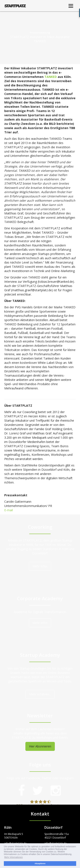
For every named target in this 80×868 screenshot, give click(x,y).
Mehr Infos (40, 566)
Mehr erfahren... (40, 694)
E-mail (9, 510)
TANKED (51, 77)
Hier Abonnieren (40, 746)
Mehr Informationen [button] (14, 857)
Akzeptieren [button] (40, 864)
